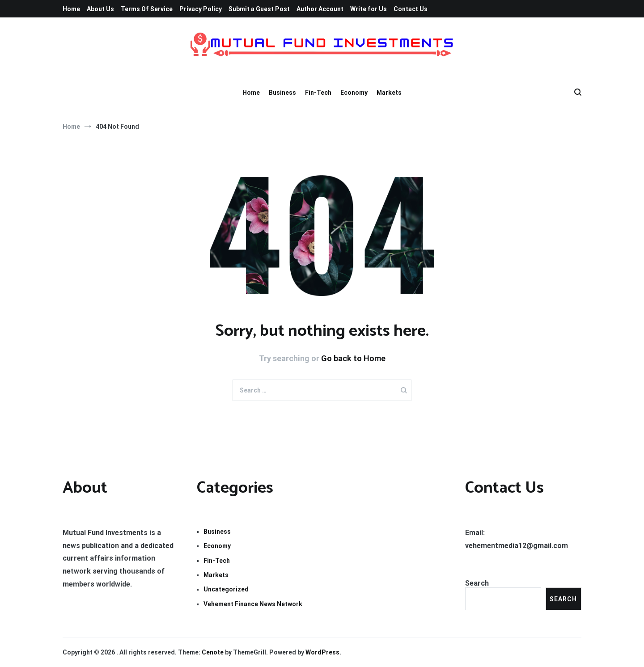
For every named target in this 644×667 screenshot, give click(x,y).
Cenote (213, 652)
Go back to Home (353, 358)
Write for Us (369, 9)
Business (282, 93)
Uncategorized (226, 589)
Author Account (320, 9)
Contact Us (411, 9)
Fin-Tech (318, 93)
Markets (389, 93)
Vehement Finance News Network (253, 604)
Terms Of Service (147, 9)
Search (477, 583)
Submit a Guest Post (259, 9)
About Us (100, 9)
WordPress (322, 652)
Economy (354, 93)
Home (71, 9)
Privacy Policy (201, 9)
